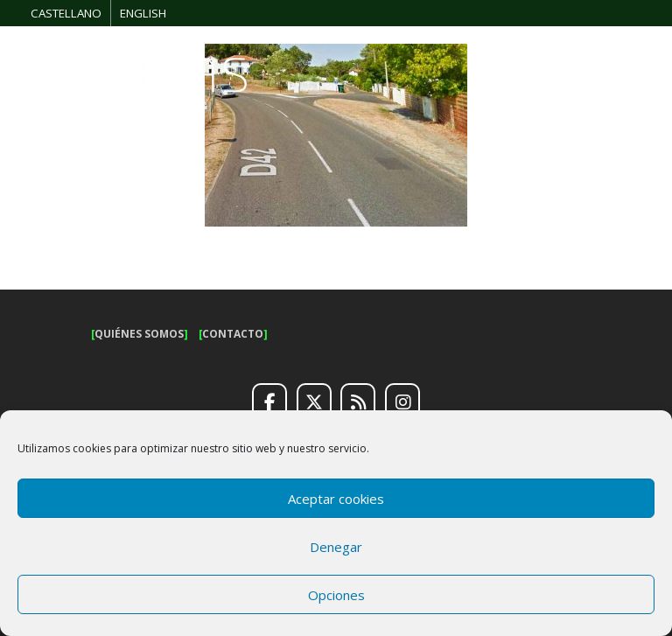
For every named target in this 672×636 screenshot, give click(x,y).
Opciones (336, 595)
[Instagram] (402, 402)
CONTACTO (233, 334)
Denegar (336, 547)
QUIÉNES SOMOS (139, 334)
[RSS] (358, 402)
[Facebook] (269, 402)
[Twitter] (314, 402)
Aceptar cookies (336, 499)
